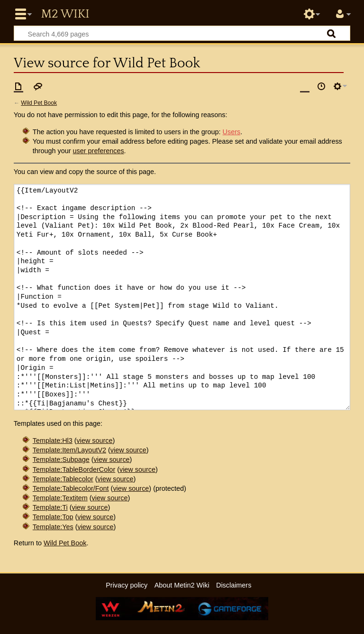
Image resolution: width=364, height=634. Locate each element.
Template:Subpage (61, 459)
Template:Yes (53, 527)
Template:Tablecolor (63, 479)
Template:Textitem (60, 498)
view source (95, 441)
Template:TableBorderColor (74, 469)
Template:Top (53, 517)
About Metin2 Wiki (182, 585)
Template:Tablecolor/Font (71, 488)
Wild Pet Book (39, 103)
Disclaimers (234, 585)
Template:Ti (50, 507)
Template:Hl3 (53, 441)
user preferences (99, 151)
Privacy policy (127, 585)
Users (232, 132)
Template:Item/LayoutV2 (69, 450)
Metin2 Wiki (65, 14)
